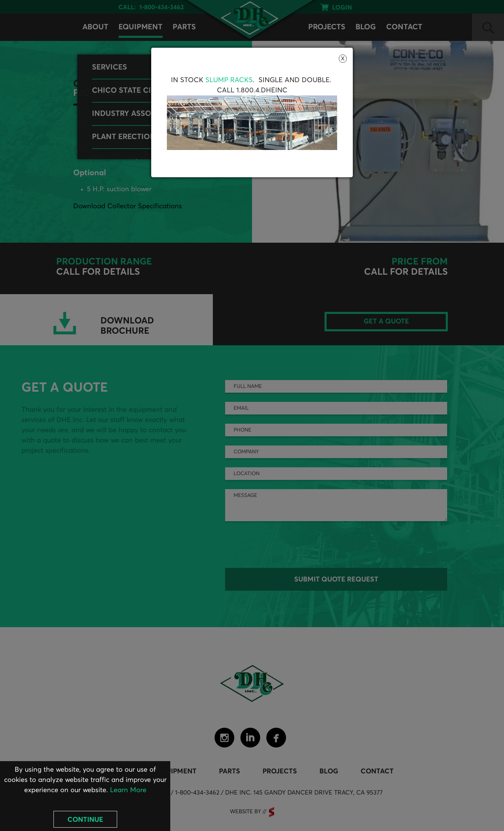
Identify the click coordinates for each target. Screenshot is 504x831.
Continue (85, 820)
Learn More (128, 790)
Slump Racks (229, 80)
